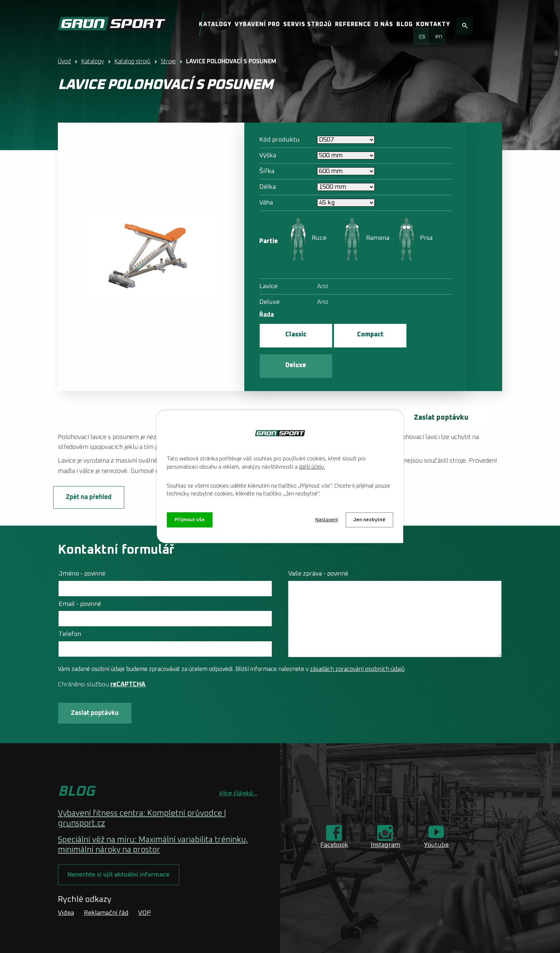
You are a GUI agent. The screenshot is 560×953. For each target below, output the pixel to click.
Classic (291, 335)
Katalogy (215, 24)
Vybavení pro (257, 24)
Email (80, 575)
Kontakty (433, 24)
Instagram (385, 816)
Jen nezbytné (369, 520)
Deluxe (418, 335)
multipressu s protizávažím (351, 407)
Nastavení (326, 520)
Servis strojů (307, 24)
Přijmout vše (190, 520)
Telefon (70, 605)
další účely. (312, 467)
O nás (384, 24)
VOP (144, 885)
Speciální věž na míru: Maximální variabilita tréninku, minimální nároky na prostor (153, 816)
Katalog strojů (132, 61)
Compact (354, 335)
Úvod (64, 61)
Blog (405, 24)
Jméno (82, 545)
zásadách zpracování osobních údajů (357, 640)
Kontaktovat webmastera (163, 933)
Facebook (334, 816)
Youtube (436, 816)
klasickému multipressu (272, 407)
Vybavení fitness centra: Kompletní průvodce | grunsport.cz (142, 790)
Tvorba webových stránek (130, 942)
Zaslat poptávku (440, 388)
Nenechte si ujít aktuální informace (119, 846)
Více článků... (238, 765)
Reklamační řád (106, 885)
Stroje (168, 61)
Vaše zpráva (318, 545)
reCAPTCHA (128, 655)
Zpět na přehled (94, 468)
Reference (353, 24)
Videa (66, 885)
